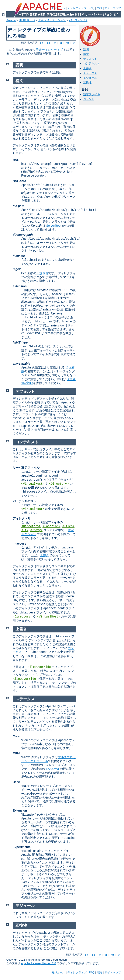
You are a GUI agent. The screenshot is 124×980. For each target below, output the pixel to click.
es (48, 43)
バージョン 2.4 (78, 20)
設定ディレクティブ (49, 50)
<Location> (51, 526)
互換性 (87, 82)
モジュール (90, 78)
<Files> (68, 526)
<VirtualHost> (33, 484)
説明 (86, 49)
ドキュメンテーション (52, 20)
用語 (99, 8)
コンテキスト (92, 63)
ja (61, 43)
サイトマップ (113, 8)
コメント (89, 99)
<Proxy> (36, 530)
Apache (11, 20)
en (41, 43)
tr (74, 43)
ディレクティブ (77, 8)
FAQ (92, 8)
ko (67, 43)
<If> (25, 530)
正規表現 (42, 273)
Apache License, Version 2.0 (39, 963)
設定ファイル (92, 94)
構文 (86, 54)
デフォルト (90, 59)
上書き (87, 68)
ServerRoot (54, 226)
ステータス (90, 73)
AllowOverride (39, 667)
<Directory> (59, 484)
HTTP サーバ (27, 20)
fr (55, 43)
